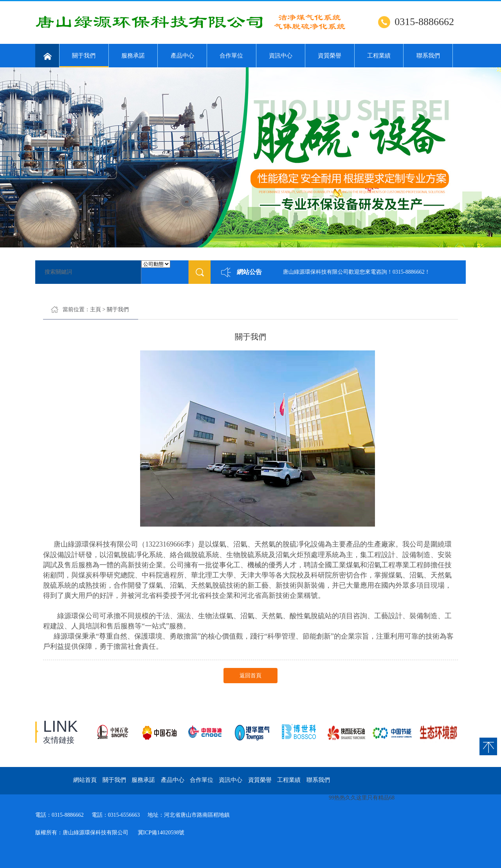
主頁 (96, 309)
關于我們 (84, 60)
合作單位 (231, 56)
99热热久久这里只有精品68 (362, 798)
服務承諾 (133, 56)
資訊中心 (281, 56)
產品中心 (182, 56)
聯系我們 (428, 56)
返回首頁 (250, 676)
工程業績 (379, 56)
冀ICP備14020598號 (161, 833)
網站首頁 (85, 780)
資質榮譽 (330, 56)
